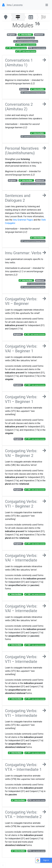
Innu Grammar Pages (23, 220)
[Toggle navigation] (47, 5)
